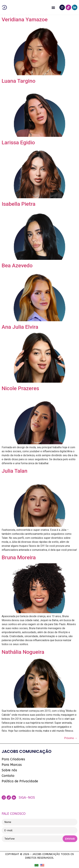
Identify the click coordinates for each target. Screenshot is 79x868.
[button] (53, 7)
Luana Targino (19, 81)
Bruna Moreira (19, 557)
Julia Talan (15, 471)
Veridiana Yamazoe (25, 19)
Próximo (71, 738)
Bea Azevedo (17, 265)
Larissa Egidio (18, 142)
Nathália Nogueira (23, 652)
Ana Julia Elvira (20, 327)
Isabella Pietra (19, 204)
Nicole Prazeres (20, 388)
